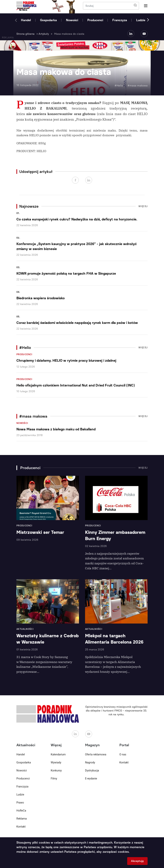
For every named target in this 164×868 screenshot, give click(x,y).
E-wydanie (91, 778)
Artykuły (44, 34)
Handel (26, 20)
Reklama (22, 819)
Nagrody (90, 762)
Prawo (20, 803)
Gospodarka (48, 20)
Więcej (143, 206)
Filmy (54, 778)
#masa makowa (138, 86)
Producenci (95, 20)
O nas (123, 754)
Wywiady (56, 762)
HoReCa (21, 811)
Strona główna (25, 34)
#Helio (119, 86)
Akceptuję (137, 861)
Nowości (72, 20)
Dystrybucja (92, 770)
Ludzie (141, 20)
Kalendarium (58, 754)
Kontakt (21, 827)
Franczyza (120, 20)
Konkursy (56, 770)
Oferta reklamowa (96, 754)
